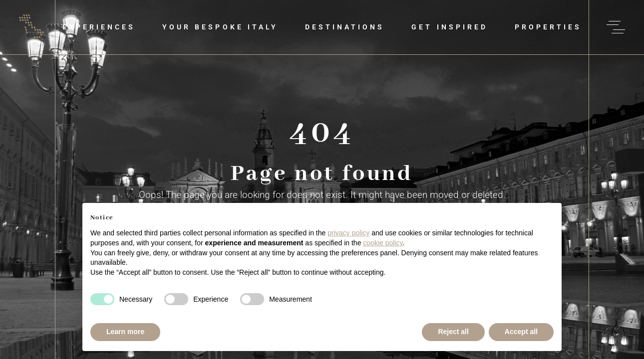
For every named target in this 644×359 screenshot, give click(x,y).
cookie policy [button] (383, 243)
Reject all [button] (453, 332)
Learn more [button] (125, 332)
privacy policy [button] (348, 233)
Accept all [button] (521, 332)
